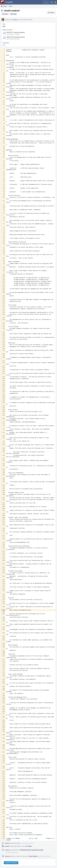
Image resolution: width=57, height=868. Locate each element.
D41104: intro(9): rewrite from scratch (32, 850)
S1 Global (29, 846)
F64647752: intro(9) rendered (16, 37)
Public (14, 14)
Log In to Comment (11, 863)
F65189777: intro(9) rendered (16, 32)
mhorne (15, 20)
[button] (55, 2)
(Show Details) (33, 856)
